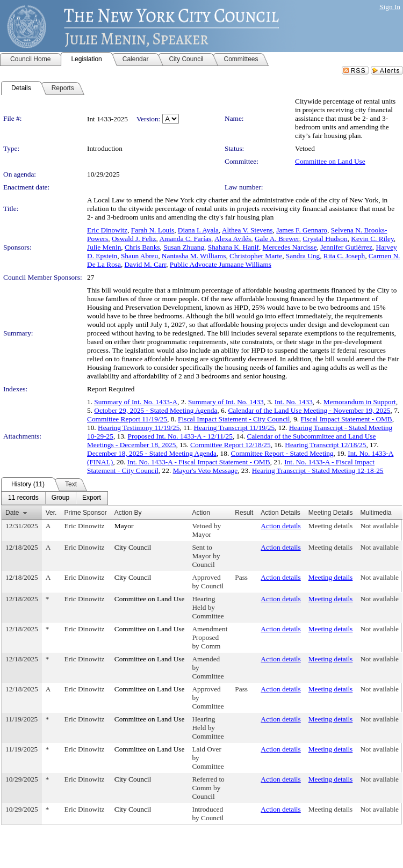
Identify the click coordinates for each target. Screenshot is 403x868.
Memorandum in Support (360, 402)
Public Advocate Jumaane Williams (221, 264)
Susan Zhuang (184, 247)
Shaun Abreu (139, 256)
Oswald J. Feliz (134, 239)
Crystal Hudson (325, 239)
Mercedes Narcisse (290, 247)
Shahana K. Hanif (233, 247)
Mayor (124, 526)
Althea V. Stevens (247, 230)
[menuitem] (23, 498)
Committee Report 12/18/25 (231, 445)
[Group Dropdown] (60, 498)
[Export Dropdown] (92, 498)
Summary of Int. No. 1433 (226, 402)
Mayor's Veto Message (206, 471)
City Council (133, 547)
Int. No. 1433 (294, 402)
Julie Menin (104, 247)
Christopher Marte (256, 256)
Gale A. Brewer (277, 239)
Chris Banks (142, 247)
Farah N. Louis (153, 230)
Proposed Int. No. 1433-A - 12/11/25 (180, 436)
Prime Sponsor (85, 513)
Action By (128, 513)
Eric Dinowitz (107, 230)
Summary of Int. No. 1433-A (136, 402)
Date (12, 513)
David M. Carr (146, 264)
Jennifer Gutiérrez (346, 247)
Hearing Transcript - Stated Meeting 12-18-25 (318, 471)
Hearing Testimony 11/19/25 (139, 428)
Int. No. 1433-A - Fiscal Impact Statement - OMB (199, 462)
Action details (280, 526)
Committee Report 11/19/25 (127, 419)
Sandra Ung (303, 256)
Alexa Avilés (233, 239)
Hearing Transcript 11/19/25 (235, 428)
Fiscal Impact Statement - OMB (346, 419)
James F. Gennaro (302, 230)
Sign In (390, 7)
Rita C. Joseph (344, 256)
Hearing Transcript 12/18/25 (325, 445)
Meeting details (331, 526)
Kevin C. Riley (372, 239)
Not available (379, 526)
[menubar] (55, 498)
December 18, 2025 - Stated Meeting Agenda (152, 453)
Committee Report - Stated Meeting (282, 453)
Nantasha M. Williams (194, 256)
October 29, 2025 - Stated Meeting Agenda (156, 410)
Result (244, 513)
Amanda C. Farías (185, 239)
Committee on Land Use (330, 161)
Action (201, 513)
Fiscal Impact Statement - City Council (234, 419)
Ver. (51, 513)
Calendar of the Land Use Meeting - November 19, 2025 (309, 410)
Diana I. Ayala (198, 230)
